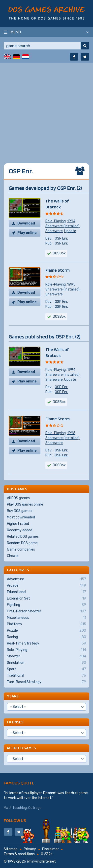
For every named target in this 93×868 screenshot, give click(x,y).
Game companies (21, 549)
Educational (46, 592)
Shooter (46, 656)
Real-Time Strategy (46, 644)
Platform (46, 624)
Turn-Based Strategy (46, 682)
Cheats (13, 556)
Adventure (46, 579)
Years (13, 696)
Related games (21, 748)
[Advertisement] (46, 109)
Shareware (54, 231)
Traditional (46, 676)
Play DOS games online (25, 504)
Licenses (15, 722)
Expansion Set (46, 599)
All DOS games (18, 498)
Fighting (46, 605)
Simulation (46, 663)
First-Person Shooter (46, 611)
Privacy (30, 849)
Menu (16, 32)
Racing (46, 637)
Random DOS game (22, 543)
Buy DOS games (20, 511)
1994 (71, 221)
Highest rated (18, 524)
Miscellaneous (46, 618)
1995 (71, 284)
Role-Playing (56, 221)
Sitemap (11, 849)
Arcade (46, 586)
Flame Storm (58, 270)
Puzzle (46, 631)
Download (26, 223)
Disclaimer (50, 849)
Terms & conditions (19, 854)
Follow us (15, 820)
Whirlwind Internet (41, 861)
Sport (46, 669)
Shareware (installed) (62, 226)
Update (70, 231)
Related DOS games (23, 537)
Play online (27, 233)
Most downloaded (21, 517)
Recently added (20, 530)
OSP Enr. (61, 238)
